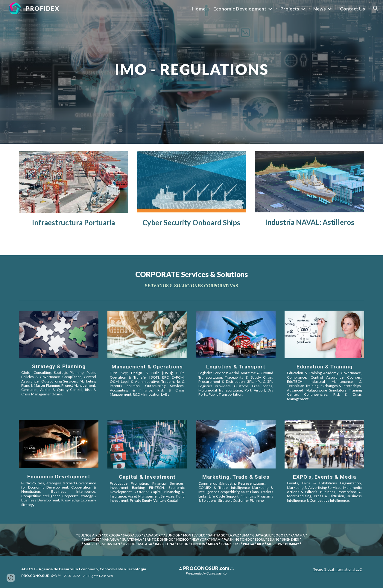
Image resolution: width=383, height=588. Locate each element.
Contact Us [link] (352, 9)
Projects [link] (290, 9)
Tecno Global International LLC (338, 569)
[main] (191, 72)
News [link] (320, 9)
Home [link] (199, 9)
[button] (376, 8)
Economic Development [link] (240, 9)
